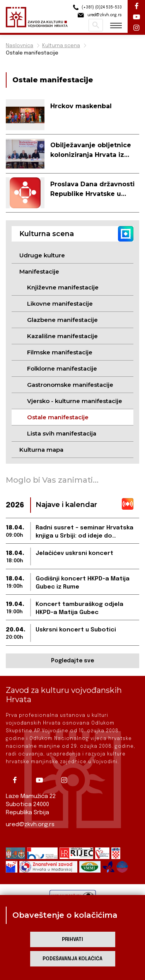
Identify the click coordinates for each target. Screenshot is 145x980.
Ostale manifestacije (32, 53)
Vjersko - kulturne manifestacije (75, 401)
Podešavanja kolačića (72, 959)
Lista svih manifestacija (62, 433)
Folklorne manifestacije (62, 368)
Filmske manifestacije (60, 352)
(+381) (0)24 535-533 (96, 8)
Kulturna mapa (41, 450)
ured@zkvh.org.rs (30, 825)
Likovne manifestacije (60, 304)
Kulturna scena (61, 46)
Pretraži (96, 25)
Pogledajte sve (72, 661)
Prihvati (72, 940)
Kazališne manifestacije (62, 336)
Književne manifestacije (63, 287)
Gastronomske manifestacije (70, 385)
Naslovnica (20, 46)
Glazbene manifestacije (62, 320)
